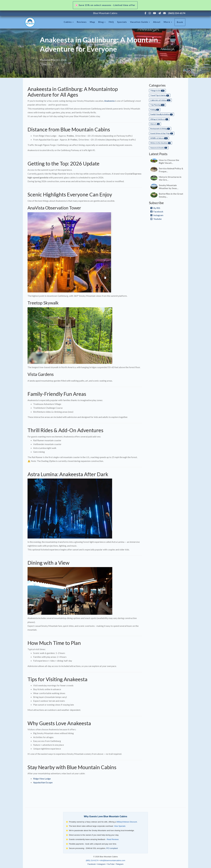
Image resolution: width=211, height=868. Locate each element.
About (157, 22)
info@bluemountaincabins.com (113, 860)
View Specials (120, 826)
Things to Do (46, 64)
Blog (101, 22)
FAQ (111, 22)
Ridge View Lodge (42, 779)
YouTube (111, 864)
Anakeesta (109, 101)
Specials (122, 22)
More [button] (168, 22)
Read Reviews (113, 839)
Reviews (82, 22)
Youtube (156, 219)
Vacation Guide (139, 22)
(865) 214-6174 (177, 13)
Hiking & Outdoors (159, 119)
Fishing (155, 110)
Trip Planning (157, 105)
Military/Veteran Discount (127, 822)
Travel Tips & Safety (160, 95)
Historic (155, 124)
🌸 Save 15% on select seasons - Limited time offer (105, 5)
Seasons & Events (159, 148)
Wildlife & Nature (159, 138)
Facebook (157, 211)
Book (180, 22)
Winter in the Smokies (161, 143)
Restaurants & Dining (160, 129)
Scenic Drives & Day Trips (162, 133)
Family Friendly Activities (161, 114)
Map (92, 22)
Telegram (120, 864)
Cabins (68, 22)
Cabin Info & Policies (160, 100)
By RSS (155, 208)
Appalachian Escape (43, 782)
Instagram (157, 215)
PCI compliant (112, 848)
